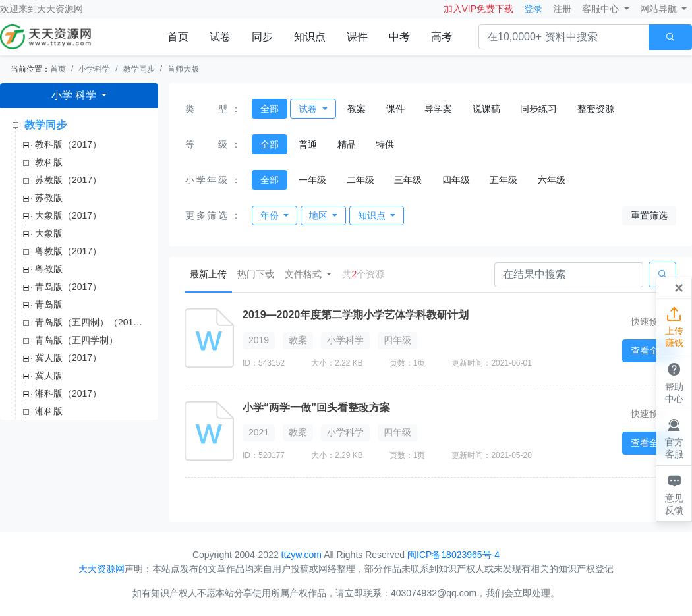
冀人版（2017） (68, 358)
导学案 (438, 109)
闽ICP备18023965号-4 (453, 555)
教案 (357, 109)
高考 (442, 37)
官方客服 (674, 437)
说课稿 (486, 109)
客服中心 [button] (602, 9)
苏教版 (49, 198)
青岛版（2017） (68, 287)
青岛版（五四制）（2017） (91, 322)
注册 (562, 9)
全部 (270, 109)
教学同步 (139, 69)
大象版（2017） (68, 215)
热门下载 (256, 274)
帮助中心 (674, 381)
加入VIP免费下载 (479, 9)
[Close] (679, 288)
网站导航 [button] (660, 9)
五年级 (504, 180)
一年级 (312, 180)
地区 (320, 215)
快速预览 (649, 322)
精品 (347, 144)
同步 (262, 37)
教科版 (49, 162)
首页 (178, 37)
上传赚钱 (674, 326)
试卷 (220, 37)
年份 (271, 215)
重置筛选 (649, 215)
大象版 (49, 233)
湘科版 (49, 411)
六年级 (552, 180)
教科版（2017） (68, 144)
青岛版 (49, 304)
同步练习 (538, 109)
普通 (308, 144)
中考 (399, 37)
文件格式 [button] (304, 274)
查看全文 (649, 350)
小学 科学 (75, 95)
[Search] (569, 275)
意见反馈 (674, 493)
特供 (385, 144)
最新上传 (211, 273)
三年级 (408, 180)
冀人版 (49, 376)
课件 (357, 37)
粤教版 (49, 269)
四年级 (456, 180)
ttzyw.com (302, 555)
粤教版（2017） (68, 251)
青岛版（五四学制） (76, 340)
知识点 (310, 37)
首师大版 (183, 69)
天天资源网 (60, 9)
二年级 (360, 180)
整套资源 (596, 109)
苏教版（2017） (68, 180)
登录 (533, 9)
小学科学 (94, 69)
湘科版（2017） (68, 393)
